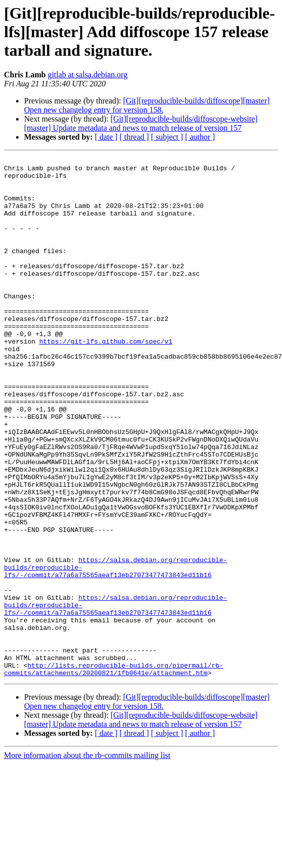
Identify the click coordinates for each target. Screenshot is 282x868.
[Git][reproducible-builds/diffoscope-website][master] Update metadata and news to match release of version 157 (141, 123)
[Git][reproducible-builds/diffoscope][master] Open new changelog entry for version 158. (147, 105)
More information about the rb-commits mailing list (87, 859)
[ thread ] (134, 137)
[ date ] (106, 137)
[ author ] (200, 137)
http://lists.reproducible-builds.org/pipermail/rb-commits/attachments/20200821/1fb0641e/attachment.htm (114, 772)
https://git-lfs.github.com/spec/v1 (106, 379)
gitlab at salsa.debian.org (88, 75)
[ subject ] (167, 137)
